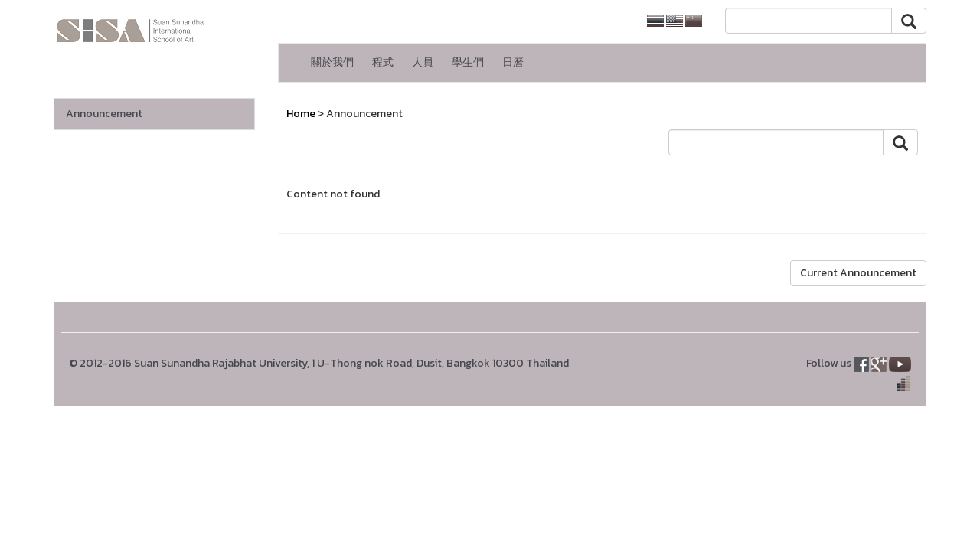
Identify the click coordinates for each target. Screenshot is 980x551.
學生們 (468, 62)
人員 (423, 62)
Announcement (104, 114)
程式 (383, 62)
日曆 (513, 62)
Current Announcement (858, 273)
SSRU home (597, 21)
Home (301, 114)
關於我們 (332, 62)
